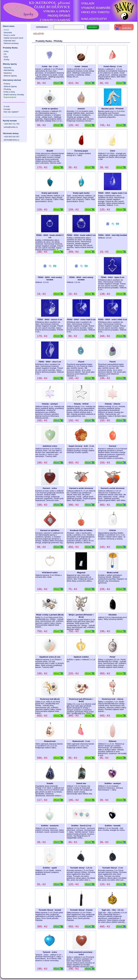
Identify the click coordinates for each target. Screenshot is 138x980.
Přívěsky (7, 89)
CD (5, 54)
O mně (7, 106)
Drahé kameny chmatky (14, 95)
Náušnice (8, 73)
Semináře (8, 33)
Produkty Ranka (10, 48)
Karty (6, 57)
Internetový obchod (12, 80)
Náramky (7, 68)
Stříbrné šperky (10, 76)
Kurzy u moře (9, 35)
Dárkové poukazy (11, 43)
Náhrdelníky (9, 70)
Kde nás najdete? (11, 112)
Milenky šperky (10, 64)
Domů (6, 30)
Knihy (6, 51)
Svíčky (6, 59)
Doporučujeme (10, 97)
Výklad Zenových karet (13, 38)
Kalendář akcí (10, 41)
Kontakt (7, 109)
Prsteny (7, 84)
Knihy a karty (9, 92)
